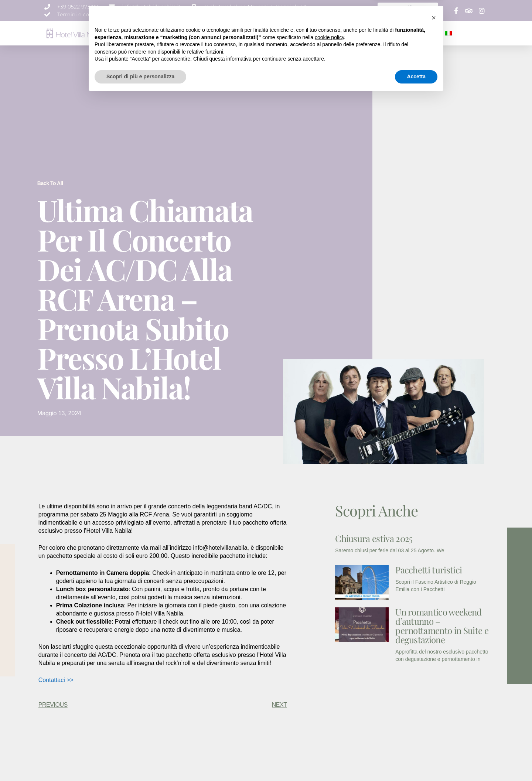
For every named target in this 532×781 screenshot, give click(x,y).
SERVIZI (243, 33)
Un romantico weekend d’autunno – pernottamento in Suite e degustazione (442, 626)
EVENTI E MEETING (279, 33)
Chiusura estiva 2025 (374, 538)
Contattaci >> (56, 680)
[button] (434, 702)
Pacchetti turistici (429, 570)
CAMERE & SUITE (209, 33)
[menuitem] (449, 33)
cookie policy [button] (329, 722)
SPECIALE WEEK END (386, 33)
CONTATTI (428, 33)
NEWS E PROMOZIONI (331, 33)
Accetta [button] (416, 761)
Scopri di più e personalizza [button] (140, 761)
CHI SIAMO (172, 33)
